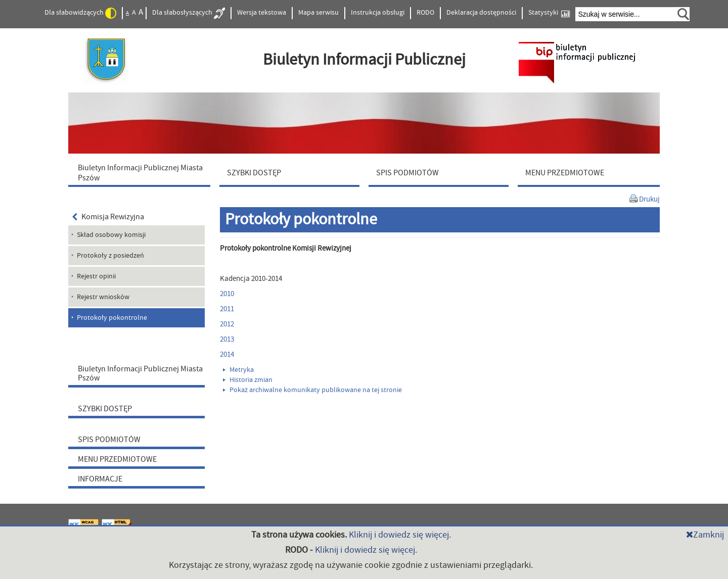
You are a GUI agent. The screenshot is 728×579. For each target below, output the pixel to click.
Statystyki (549, 13)
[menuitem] (142, 172)
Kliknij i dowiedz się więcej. (400, 535)
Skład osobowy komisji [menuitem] (111, 235)
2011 (227, 309)
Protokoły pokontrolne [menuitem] (112, 318)
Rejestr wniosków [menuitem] (103, 297)
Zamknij (705, 535)
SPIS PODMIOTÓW (109, 440)
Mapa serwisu (318, 13)
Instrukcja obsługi (378, 13)
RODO (425, 13)
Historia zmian (248, 380)
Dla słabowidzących (80, 13)
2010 (227, 294)
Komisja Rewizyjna (108, 217)
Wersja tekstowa (262, 13)
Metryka (238, 370)
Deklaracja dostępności (481, 13)
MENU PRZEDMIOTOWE (117, 459)
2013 (227, 339)
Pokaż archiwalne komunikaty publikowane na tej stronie (312, 390)
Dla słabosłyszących (189, 13)
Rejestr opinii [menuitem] (96, 276)
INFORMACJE (100, 479)
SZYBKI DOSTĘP (105, 409)
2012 (227, 324)
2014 (227, 354)
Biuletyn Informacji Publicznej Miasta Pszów (140, 373)
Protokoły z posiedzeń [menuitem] (110, 256)
